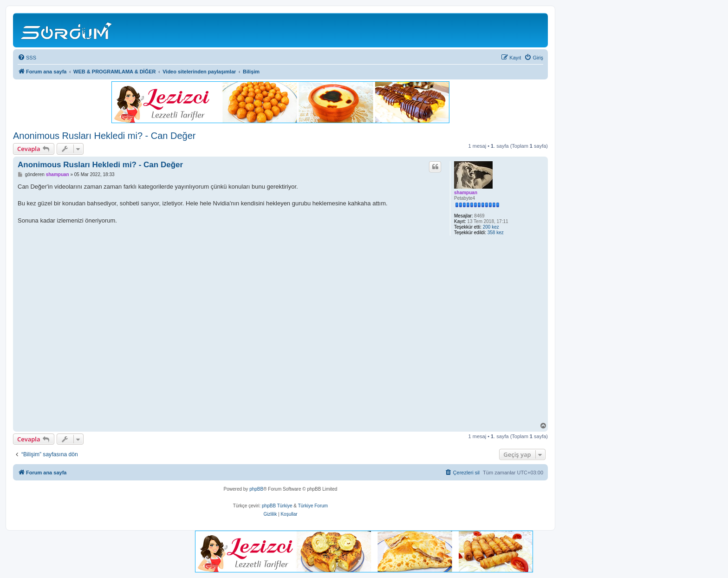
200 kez (491, 227)
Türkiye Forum (313, 506)
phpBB (256, 489)
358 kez (496, 233)
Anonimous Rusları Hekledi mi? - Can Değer (104, 136)
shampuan (466, 193)
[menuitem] (27, 58)
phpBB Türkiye (277, 506)
